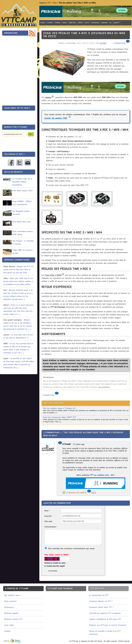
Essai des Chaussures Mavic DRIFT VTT (59, 417)
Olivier (103, 43)
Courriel (49, 516)
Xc (111, 23)
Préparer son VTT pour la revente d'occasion (108, 625)
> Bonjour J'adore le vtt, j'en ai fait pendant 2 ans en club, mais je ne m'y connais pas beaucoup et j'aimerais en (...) (18, 324)
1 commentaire (119, 43)
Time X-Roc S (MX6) (53, 275)
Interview (95, 23)
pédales (48, 97)
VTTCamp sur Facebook (11, 162)
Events (50, 23)
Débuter (72, 23)
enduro (99, 63)
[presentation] (21, 143)
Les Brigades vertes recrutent (21, 213)
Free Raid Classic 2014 (22, 190)
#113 (94, 492)
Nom (47, 511)
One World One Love (21, 222)
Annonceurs (9, 607)
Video (65, 23)
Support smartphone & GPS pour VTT (105, 619)
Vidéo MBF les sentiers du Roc (22, 251)
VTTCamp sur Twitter (19, 162)
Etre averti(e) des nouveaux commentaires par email (71, 548)
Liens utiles (9, 625)
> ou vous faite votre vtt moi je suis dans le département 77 (18, 336)
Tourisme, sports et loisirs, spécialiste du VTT (12, 641)
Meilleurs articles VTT (13, 619)
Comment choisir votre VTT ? (101, 607)
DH (114, 63)
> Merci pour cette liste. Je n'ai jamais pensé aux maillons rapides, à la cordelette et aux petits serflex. (18, 281)
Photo (58, 23)
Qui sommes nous (12, 595)
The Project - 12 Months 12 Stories (23, 242)
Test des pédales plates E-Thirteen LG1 (59, 408)
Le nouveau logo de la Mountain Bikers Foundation (22, 182)
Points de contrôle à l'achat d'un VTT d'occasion (105, 633)
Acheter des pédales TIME (56, 118)
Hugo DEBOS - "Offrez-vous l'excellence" (22, 203)
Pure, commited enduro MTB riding (22, 233)
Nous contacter (28, 162)
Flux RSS (32, 33)
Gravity (117, 23)
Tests (87, 23)
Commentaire (51, 527)
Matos (43, 23)
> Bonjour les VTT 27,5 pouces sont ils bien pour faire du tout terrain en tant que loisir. (19, 269)
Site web (48, 521)
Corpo (80, 23)
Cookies (7, 631)
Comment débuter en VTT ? (101, 601)
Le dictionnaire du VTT (99, 595)
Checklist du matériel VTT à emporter (105, 613)
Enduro (104, 23)
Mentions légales (11, 613)
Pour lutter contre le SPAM (57, 555)
